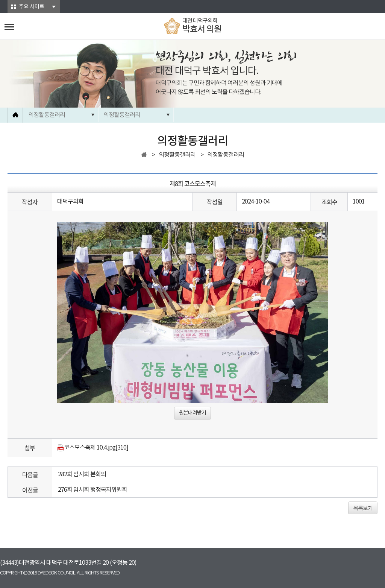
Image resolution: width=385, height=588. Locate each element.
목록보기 (363, 508)
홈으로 (15, 115)
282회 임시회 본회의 (82, 474)
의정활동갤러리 (47, 115)
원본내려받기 (192, 413)
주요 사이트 (32, 7)
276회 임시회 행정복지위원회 (92, 490)
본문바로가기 (0, 0)
